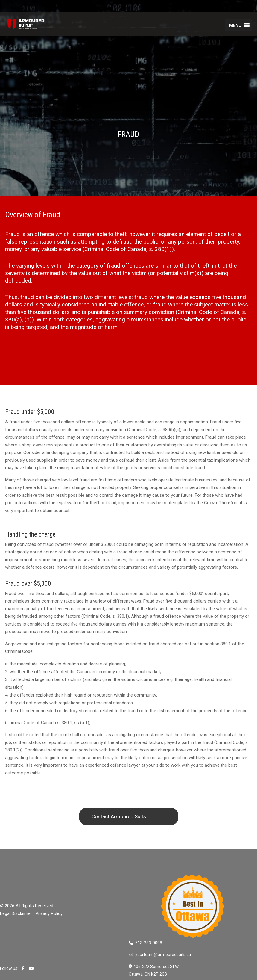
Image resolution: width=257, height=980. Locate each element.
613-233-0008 (149, 943)
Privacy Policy (49, 913)
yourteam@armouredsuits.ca (163, 955)
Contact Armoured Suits (119, 816)
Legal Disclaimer (16, 913)
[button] (235, 25)
